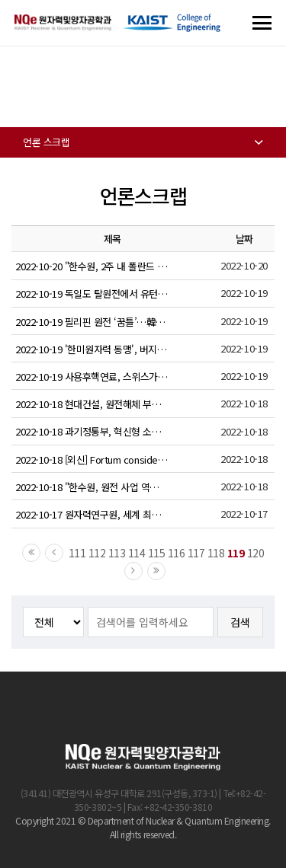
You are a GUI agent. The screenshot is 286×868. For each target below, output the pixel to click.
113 (117, 553)
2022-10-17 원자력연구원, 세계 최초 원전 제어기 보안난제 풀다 (92, 514)
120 (256, 553)
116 (177, 553)
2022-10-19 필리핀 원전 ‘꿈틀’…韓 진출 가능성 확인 (92, 322)
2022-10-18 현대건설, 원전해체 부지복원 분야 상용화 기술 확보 (92, 404)
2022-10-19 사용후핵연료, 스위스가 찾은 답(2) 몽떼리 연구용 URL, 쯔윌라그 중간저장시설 (92, 377)
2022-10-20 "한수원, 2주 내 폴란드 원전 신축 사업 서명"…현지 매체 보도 (92, 266)
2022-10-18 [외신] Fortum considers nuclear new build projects (92, 460)
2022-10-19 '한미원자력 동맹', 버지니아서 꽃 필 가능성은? (92, 349)
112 (97, 553)
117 (196, 553)
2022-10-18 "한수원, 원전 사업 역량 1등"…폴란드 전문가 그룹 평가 (92, 487)
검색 (240, 622)
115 (157, 553)
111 (77, 553)
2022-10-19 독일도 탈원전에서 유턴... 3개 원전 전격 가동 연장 (92, 294)
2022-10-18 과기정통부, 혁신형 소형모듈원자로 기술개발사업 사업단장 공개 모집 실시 (92, 431)
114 (137, 553)
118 (216, 553)
